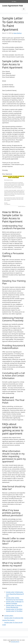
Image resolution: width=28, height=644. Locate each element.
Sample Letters (9, 616)
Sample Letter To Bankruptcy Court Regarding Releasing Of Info (15, 594)
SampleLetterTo (15, 642)
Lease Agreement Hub (13, 6)
